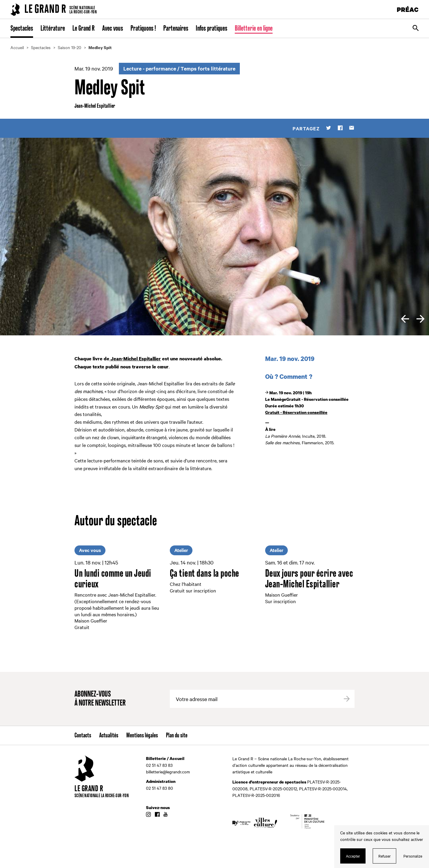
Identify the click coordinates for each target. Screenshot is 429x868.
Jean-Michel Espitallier (135, 359)
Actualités (109, 736)
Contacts (83, 736)
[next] (421, 319)
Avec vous (113, 29)
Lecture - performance (150, 68)
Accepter (353, 856)
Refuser (385, 856)
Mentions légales (142, 736)
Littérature (53, 29)
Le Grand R (84, 29)
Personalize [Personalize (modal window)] (413, 856)
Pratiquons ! (143, 29)
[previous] (405, 319)
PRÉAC (408, 9)
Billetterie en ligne (254, 29)
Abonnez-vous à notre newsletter (100, 699)
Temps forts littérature (208, 68)
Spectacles (22, 29)
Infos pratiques (212, 29)
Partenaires (176, 29)
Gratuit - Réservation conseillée (296, 412)
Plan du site (177, 736)
